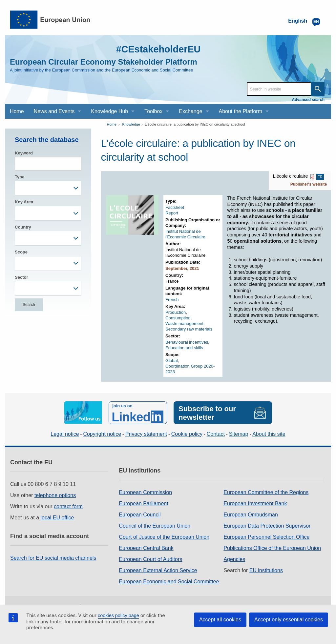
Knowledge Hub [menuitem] (109, 111)
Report (172, 213)
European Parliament (143, 503)
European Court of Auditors (150, 559)
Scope (21, 252)
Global (172, 361)
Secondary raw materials (189, 329)
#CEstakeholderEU (157, 49)
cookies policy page (118, 615)
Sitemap (239, 434)
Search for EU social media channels (53, 557)
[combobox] (48, 188)
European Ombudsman (251, 514)
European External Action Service (158, 570)
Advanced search (308, 100)
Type (20, 177)
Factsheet (175, 207)
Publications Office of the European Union (272, 547)
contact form (68, 506)
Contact (216, 434)
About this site (269, 434)
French (172, 300)
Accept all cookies (220, 620)
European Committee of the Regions (266, 492)
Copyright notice (102, 434)
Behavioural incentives (187, 342)
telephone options (55, 495)
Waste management (184, 323)
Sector (21, 277)
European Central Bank (146, 547)
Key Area (24, 202)
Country (23, 227)
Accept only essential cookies (289, 620)
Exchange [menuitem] (190, 111)
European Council (140, 514)
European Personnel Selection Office (266, 536)
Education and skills (184, 348)
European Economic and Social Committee (169, 581)
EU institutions (266, 570)
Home (112, 124)
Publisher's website (309, 184)
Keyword (24, 153)
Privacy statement (146, 434)
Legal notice (65, 434)
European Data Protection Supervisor (267, 525)
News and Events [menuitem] (54, 111)
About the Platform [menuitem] (241, 111)
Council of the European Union (155, 525)
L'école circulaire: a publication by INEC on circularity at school (195, 124)
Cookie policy (187, 434)
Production (176, 312)
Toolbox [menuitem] (153, 111)
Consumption (178, 318)
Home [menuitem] (17, 111)
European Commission (145, 492)
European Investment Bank (255, 503)
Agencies (234, 559)
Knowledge (131, 124)
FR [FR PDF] (320, 177)
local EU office (57, 517)
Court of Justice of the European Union (164, 536)
